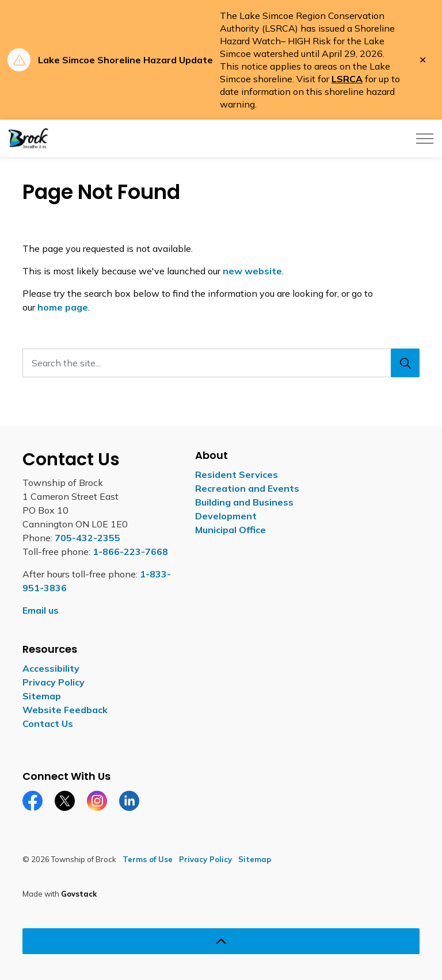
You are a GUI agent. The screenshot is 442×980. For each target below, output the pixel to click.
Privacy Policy (54, 682)
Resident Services (237, 474)
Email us (41, 610)
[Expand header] (425, 138)
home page (63, 307)
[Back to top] (221, 941)
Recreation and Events (247, 488)
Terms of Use (148, 859)
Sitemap (42, 696)
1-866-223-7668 (130, 552)
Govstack (79, 894)
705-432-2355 (87, 538)
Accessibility (51, 668)
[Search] (405, 363)
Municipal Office (230, 530)
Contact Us (48, 723)
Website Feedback (65, 710)
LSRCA (347, 79)
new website (252, 271)
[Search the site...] (221, 363)
